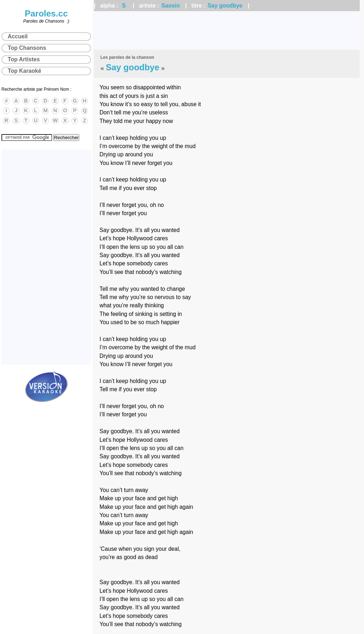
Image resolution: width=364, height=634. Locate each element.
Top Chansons (27, 48)
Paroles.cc (46, 13)
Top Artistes (24, 59)
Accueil (18, 36)
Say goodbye (225, 6)
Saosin (171, 6)
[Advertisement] (227, 30)
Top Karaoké (25, 71)
